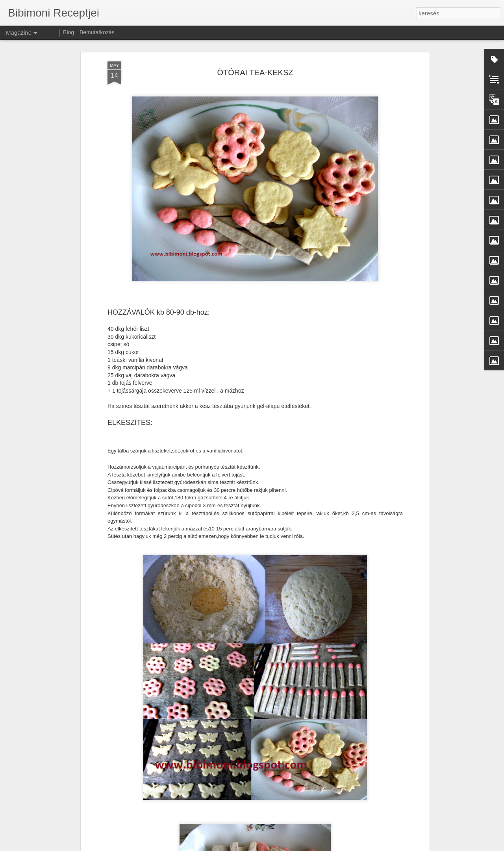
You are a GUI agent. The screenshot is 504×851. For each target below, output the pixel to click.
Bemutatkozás (97, 32)
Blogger (361, 847)
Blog (69, 32)
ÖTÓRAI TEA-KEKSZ (255, 59)
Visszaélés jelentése (390, 847)
